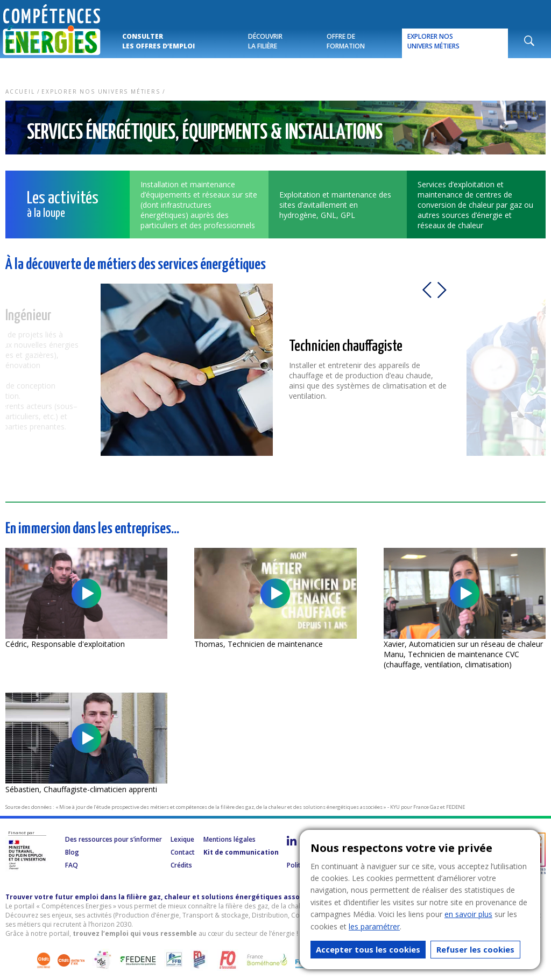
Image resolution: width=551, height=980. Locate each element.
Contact (183, 852)
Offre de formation (346, 41)
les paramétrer (374, 926)
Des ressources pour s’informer (114, 839)
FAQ (72, 865)
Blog (72, 852)
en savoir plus (468, 914)
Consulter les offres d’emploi (158, 41)
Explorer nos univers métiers (433, 41)
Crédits (181, 865)
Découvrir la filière (265, 41)
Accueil (20, 91)
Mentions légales (229, 839)
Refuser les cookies (475, 949)
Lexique (182, 839)
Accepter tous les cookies (368, 949)
